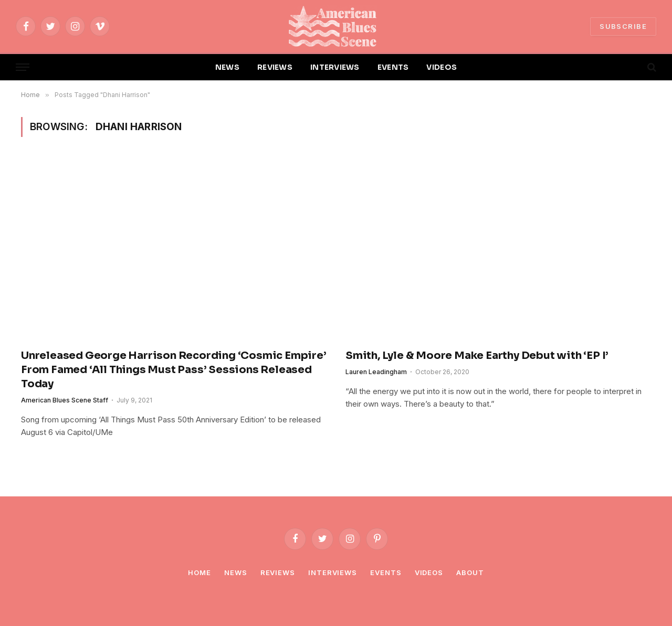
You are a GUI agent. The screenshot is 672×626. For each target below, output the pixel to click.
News (236, 572)
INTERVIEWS (335, 67)
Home (199, 572)
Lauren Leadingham (376, 372)
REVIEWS (275, 67)
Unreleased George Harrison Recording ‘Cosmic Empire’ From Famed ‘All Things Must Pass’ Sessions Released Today (174, 370)
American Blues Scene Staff (65, 400)
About (470, 572)
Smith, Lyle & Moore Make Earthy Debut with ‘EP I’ (477, 356)
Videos (429, 572)
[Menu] (23, 67)
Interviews (333, 572)
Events (386, 572)
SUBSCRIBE (623, 26)
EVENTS (393, 67)
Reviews (278, 572)
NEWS (227, 67)
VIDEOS (442, 67)
